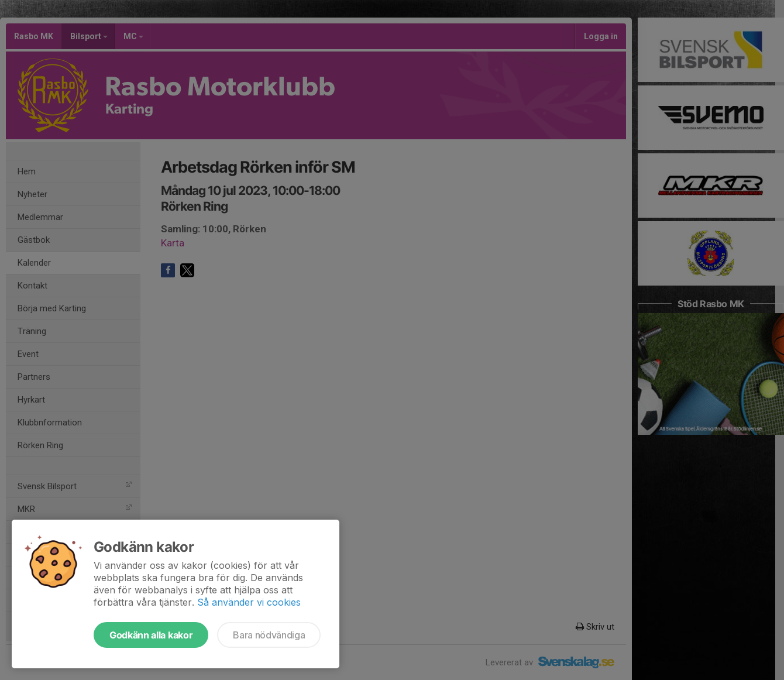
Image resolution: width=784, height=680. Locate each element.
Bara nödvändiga (269, 635)
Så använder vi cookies (249, 602)
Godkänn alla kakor (151, 635)
